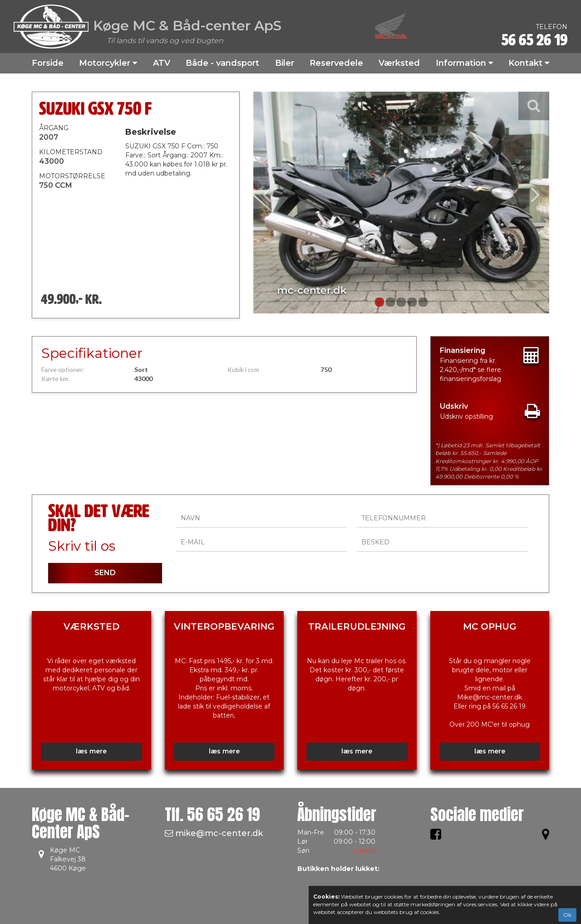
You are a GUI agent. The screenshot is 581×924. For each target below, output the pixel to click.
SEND (105, 573)
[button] (276, 203)
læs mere (91, 751)
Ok (567, 915)
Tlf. (212, 814)
